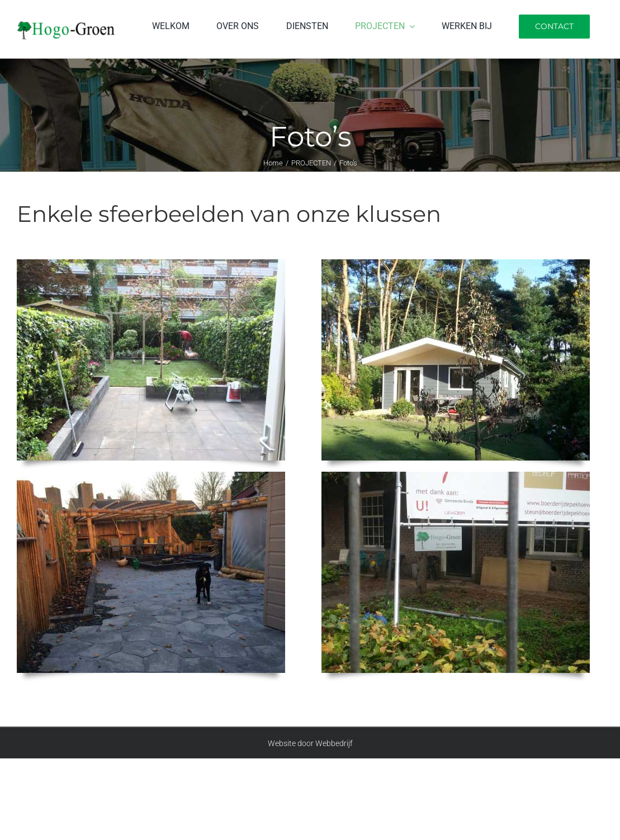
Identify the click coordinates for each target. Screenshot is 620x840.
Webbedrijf (334, 743)
